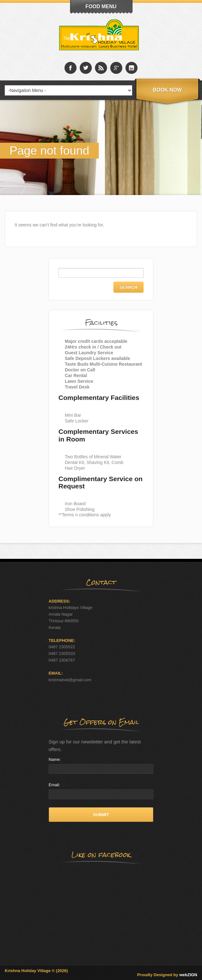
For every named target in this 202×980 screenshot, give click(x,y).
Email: (54, 785)
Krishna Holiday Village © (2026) (36, 971)
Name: (55, 759)
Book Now (167, 90)
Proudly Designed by (167, 975)
